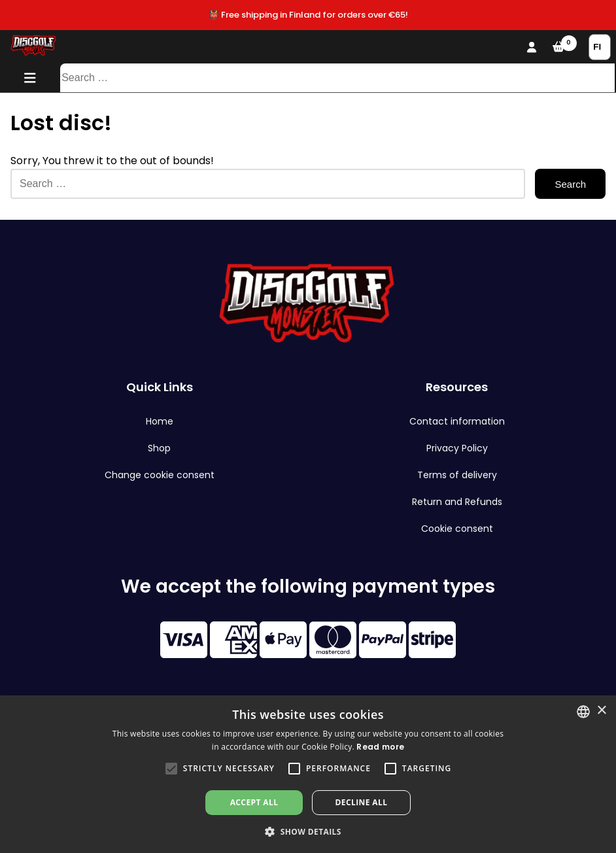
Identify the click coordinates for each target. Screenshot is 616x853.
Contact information (457, 421)
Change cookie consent (160, 475)
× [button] (601, 711)
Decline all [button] (362, 802)
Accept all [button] (254, 802)
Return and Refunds (457, 502)
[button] (171, 769)
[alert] (308, 774)
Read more (380, 747)
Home (160, 421)
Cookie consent (457, 529)
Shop (159, 448)
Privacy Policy (457, 448)
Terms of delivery (457, 475)
